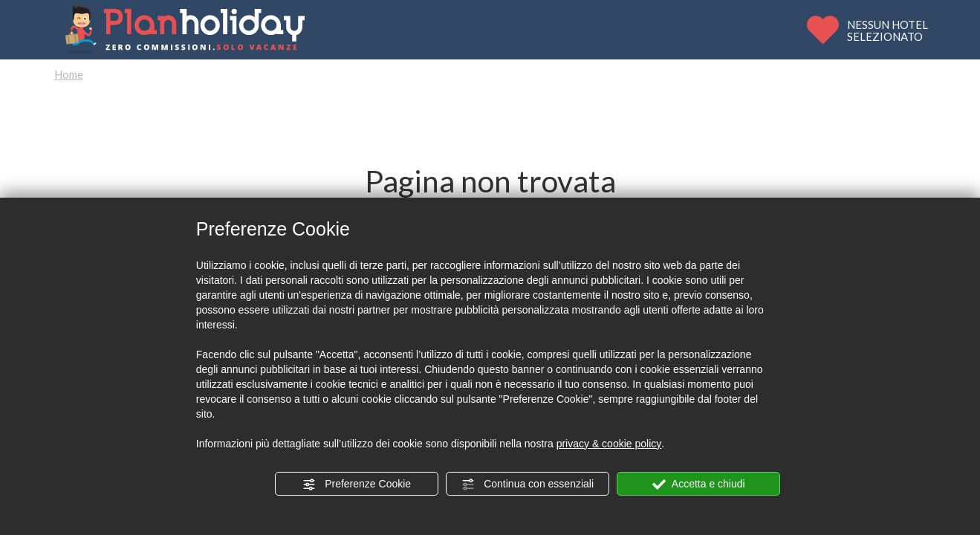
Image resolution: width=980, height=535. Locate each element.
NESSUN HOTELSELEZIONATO (887, 30)
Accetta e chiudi (699, 484)
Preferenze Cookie (357, 484)
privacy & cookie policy (609, 444)
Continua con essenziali (528, 484)
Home (69, 74)
